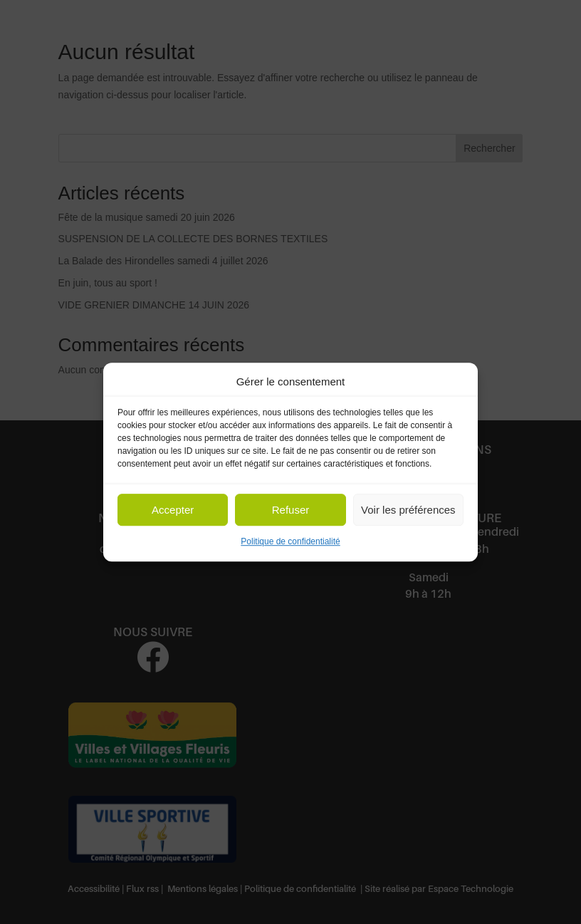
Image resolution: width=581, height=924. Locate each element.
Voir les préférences (408, 510)
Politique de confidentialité (290, 542)
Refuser (291, 510)
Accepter (173, 510)
